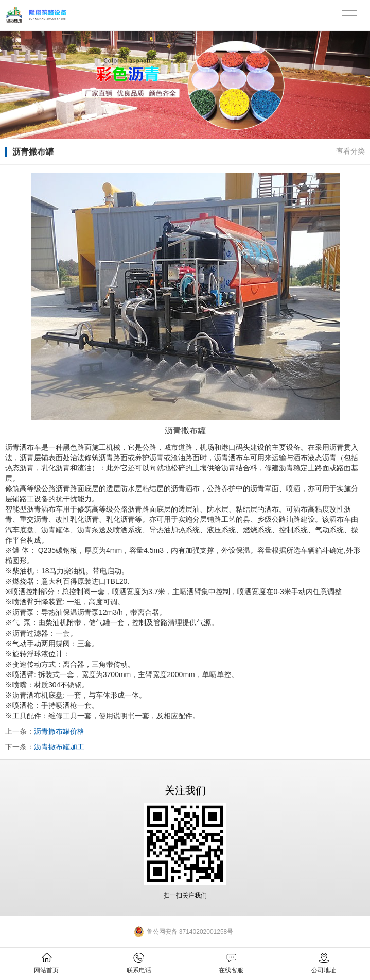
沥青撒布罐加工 (59, 747)
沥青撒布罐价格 (59, 731)
